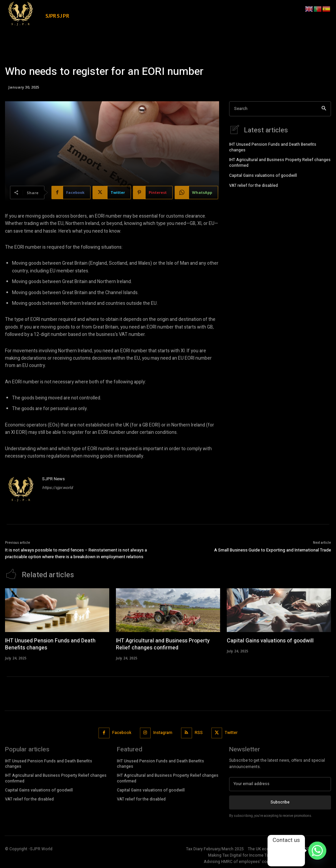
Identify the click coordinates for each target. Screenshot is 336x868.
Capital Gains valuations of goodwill (263, 175)
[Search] (324, 109)
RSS (199, 732)
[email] (280, 784)
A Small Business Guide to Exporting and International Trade (273, 550)
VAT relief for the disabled (254, 185)
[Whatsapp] (317, 851)
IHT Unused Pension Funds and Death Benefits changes (273, 147)
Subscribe (280, 802)
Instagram (163, 732)
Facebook (122, 732)
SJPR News (53, 479)
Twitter (231, 732)
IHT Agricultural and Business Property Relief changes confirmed (280, 162)
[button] (296, 8)
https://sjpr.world (57, 488)
